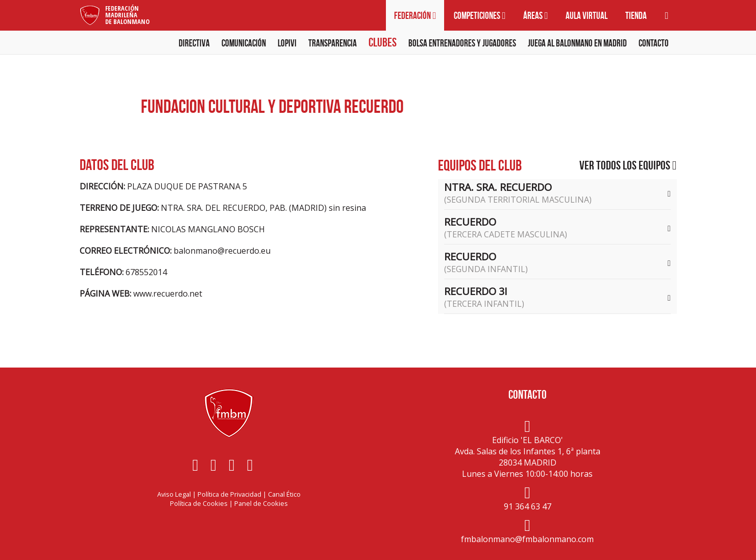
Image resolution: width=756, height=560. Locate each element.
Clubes (383, 42)
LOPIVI (287, 43)
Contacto (654, 43)
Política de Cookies (199, 503)
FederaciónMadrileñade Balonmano (127, 15)
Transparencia (333, 43)
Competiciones (480, 16)
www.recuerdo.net (168, 294)
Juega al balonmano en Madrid (577, 43)
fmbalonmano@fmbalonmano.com (527, 539)
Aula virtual (587, 16)
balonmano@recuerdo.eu (222, 251)
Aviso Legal (174, 494)
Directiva (194, 43)
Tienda (636, 16)
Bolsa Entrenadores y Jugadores (462, 43)
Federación (415, 16)
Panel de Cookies (261, 503)
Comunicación (244, 43)
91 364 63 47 (528, 506)
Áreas (535, 16)
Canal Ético (284, 494)
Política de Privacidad (229, 494)
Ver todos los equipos (628, 165)
